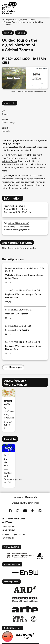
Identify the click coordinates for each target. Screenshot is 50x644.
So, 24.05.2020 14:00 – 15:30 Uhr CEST (23, 342)
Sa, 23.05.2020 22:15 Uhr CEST (19, 326)
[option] (10, 411)
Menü (45, 5)
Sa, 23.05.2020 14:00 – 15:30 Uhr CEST (23, 290)
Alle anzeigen (15, 367)
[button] (25, 78)
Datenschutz (31, 497)
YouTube (25, 511)
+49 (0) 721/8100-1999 (19, 226)
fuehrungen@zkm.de (21, 230)
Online (5, 114)
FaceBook (10, 511)
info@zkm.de (8, 538)
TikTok (33, 511)
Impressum (18, 497)
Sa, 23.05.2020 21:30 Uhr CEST (19, 310)
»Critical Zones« (10, 161)
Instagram (18, 511)
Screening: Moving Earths (17, 330)
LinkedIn (40, 511)
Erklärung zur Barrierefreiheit (25, 503)
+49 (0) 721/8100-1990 (18, 223)
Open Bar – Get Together (16, 314)
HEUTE (8, 637)
